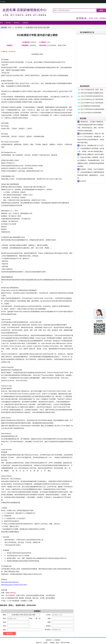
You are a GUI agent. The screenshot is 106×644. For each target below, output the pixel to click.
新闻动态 (17, 23)
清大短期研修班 (89, 40)
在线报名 (25, 23)
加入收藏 (3, 2)
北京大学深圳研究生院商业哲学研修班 (92, 96)
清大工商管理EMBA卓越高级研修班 (91, 109)
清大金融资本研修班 (90, 44)
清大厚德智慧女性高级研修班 (89, 106)
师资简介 (9, 23)
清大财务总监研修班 (90, 60)
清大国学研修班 (89, 80)
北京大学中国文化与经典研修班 (90, 113)
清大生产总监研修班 (90, 68)
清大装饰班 (19, 27)
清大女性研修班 (89, 76)
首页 (1, 23)
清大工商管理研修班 (90, 52)
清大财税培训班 (89, 72)
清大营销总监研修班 (90, 56)
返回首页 (49, 640)
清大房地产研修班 (90, 48)
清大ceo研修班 (89, 37)
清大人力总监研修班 (90, 64)
